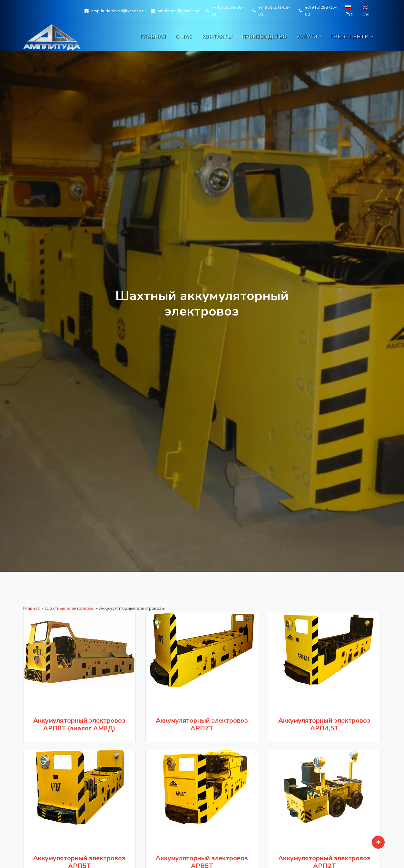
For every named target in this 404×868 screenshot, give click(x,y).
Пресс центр (349, 37)
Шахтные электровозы (70, 608)
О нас (184, 37)
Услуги (307, 37)
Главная (153, 37)
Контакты (217, 37)
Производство (264, 37)
